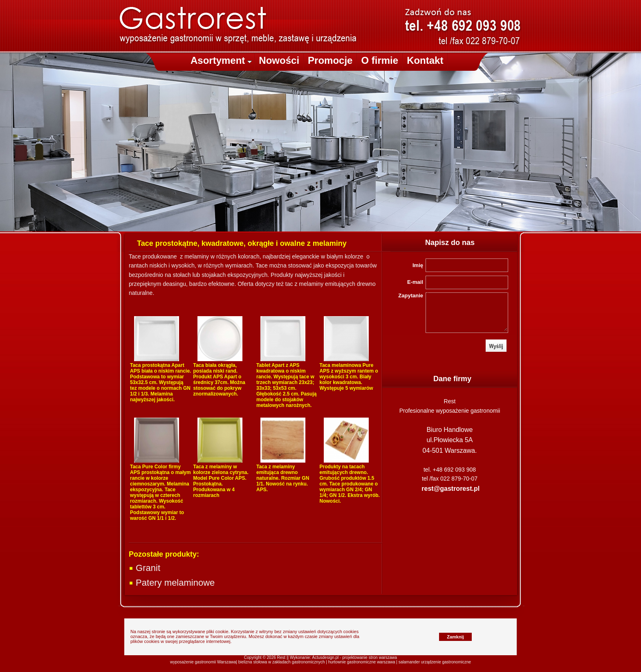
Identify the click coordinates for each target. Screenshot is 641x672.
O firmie (380, 60)
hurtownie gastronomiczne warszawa (362, 662)
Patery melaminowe (172, 583)
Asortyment (221, 60)
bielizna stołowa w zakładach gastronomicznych (282, 662)
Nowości (279, 60)
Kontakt (425, 60)
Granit (145, 568)
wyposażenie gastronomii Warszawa (203, 662)
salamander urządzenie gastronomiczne (435, 662)
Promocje (330, 60)
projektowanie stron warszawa (370, 657)
